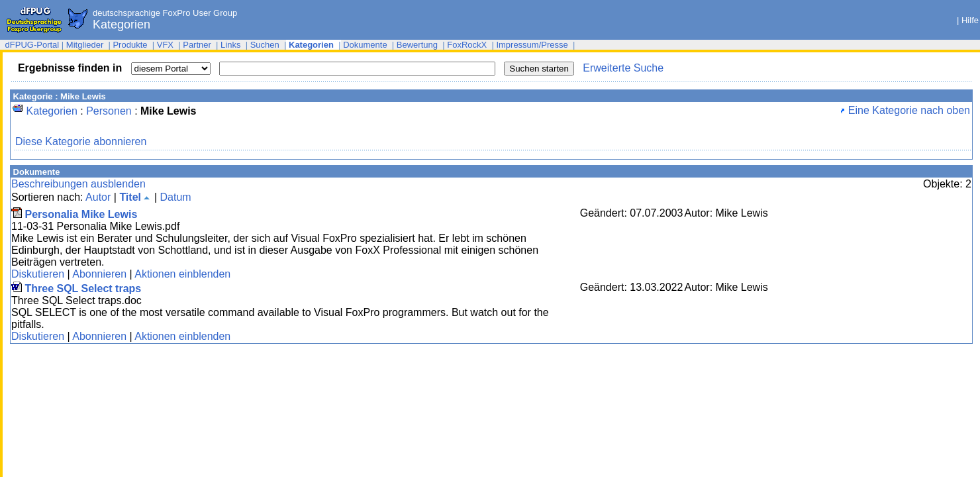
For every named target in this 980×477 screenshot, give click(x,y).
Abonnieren (99, 274)
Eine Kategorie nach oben (905, 110)
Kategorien (51, 111)
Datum (175, 197)
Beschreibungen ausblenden (78, 184)
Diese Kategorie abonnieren (81, 141)
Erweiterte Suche (623, 68)
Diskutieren (38, 274)
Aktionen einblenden (182, 274)
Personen (109, 111)
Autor (98, 197)
